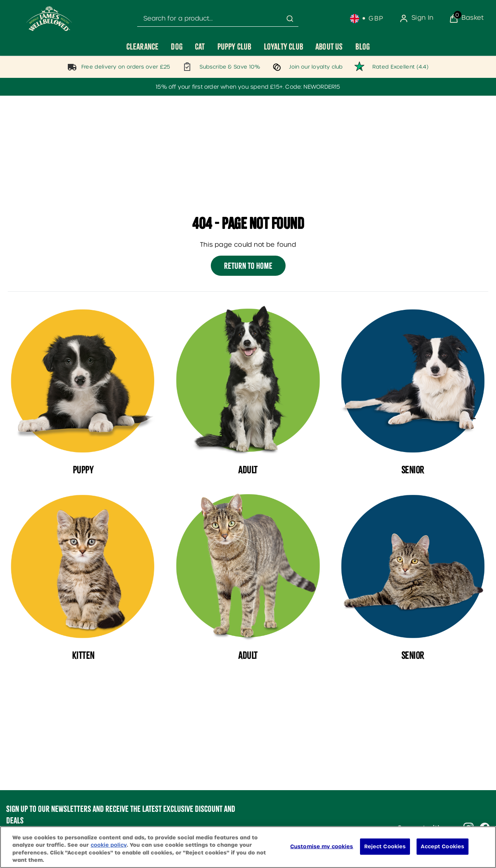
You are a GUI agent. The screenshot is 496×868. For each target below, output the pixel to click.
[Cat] (200, 46)
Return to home (248, 266)
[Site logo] (49, 19)
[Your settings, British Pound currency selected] (367, 19)
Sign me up (38, 842)
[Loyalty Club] (283, 46)
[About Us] (329, 46)
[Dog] (177, 46)
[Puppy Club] (234, 46)
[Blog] (363, 46)
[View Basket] (466, 19)
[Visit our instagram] (468, 828)
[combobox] (218, 19)
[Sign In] (416, 19)
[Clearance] (143, 46)
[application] (463, 850)
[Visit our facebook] (485, 828)
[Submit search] (290, 19)
